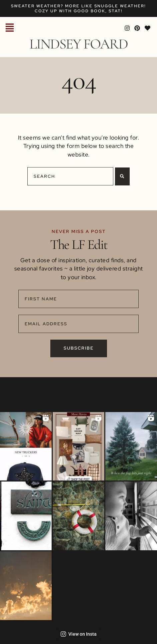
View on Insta (78, 634)
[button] (10, 28)
